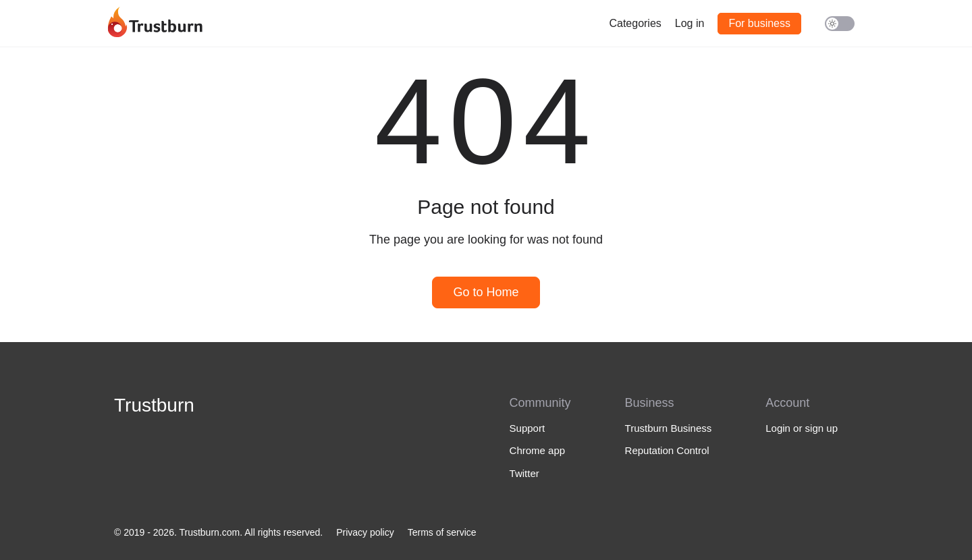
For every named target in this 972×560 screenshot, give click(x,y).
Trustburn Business (669, 428)
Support (528, 428)
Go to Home (486, 292)
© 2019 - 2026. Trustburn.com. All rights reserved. (218, 532)
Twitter (524, 473)
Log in (690, 23)
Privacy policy (365, 532)
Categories (635, 23)
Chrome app (538, 450)
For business (759, 23)
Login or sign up (802, 428)
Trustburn (154, 405)
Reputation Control (667, 450)
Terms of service (442, 532)
